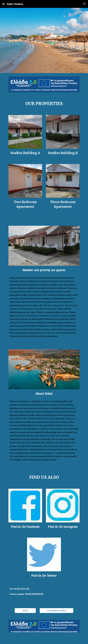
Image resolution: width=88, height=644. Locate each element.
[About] (25, 611)
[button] (3, 4)
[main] (44, 104)
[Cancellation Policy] (56, 611)
